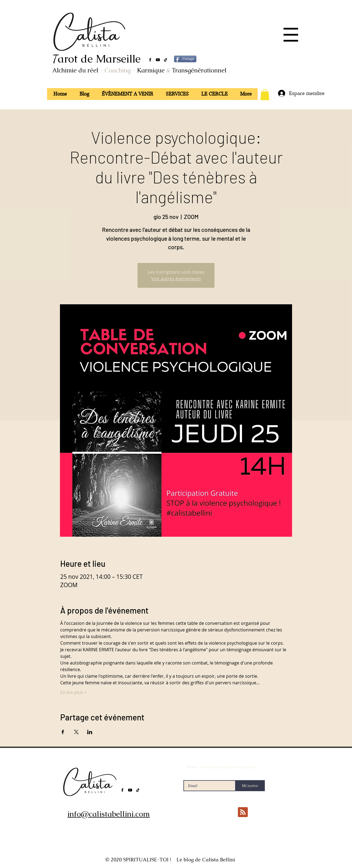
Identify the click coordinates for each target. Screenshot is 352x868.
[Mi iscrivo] (250, 786)
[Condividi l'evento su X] (76, 732)
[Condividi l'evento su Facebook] (63, 732)
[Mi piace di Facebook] (219, 835)
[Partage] (185, 59)
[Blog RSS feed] (243, 812)
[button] (291, 35)
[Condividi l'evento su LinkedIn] (90, 732)
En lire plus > (73, 692)
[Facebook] (150, 60)
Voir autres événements (176, 279)
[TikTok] (166, 60)
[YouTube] (158, 60)
